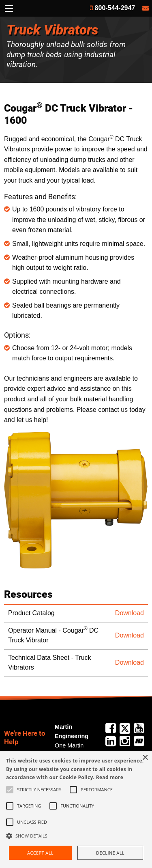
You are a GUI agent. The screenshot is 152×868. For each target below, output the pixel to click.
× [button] (145, 758)
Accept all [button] (40, 853)
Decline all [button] (110, 853)
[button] (76, 836)
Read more (110, 777)
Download (130, 613)
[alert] (76, 809)
